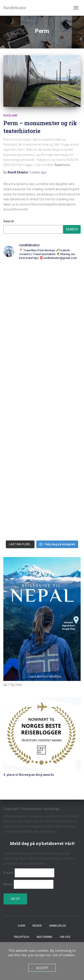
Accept (42, 968)
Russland (10, 116)
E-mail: (9, 873)
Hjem (22, 926)
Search (9, 221)
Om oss (65, 937)
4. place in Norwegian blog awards (29, 775)
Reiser (37, 926)
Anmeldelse (58, 926)
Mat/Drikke (45, 937)
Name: (8, 884)
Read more (62, 165)
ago (38, 172)
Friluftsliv (22, 937)
